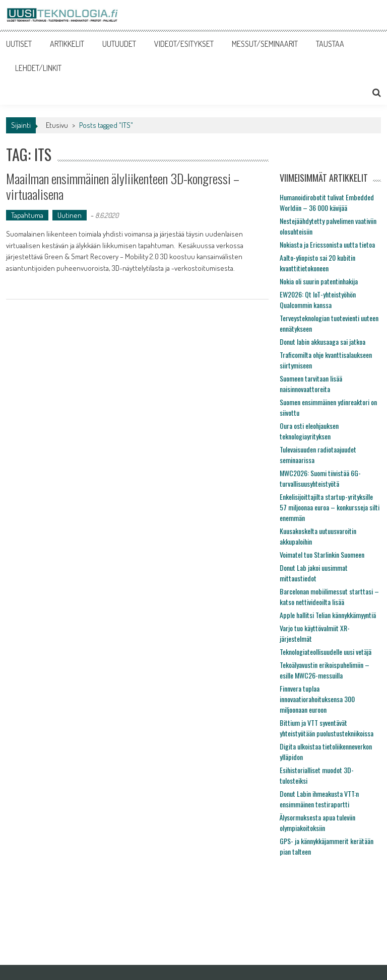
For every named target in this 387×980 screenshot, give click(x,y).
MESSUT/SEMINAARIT (265, 44)
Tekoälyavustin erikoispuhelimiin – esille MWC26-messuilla (325, 670)
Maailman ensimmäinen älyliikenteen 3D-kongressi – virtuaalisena (123, 186)
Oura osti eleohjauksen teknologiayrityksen (309, 431)
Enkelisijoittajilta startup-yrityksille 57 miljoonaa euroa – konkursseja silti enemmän (330, 507)
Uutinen (70, 215)
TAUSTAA (330, 44)
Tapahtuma (27, 215)
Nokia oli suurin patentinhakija (319, 281)
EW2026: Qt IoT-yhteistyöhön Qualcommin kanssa (318, 299)
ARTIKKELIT (67, 44)
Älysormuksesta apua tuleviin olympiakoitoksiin (317, 822)
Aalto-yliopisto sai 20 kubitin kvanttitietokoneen (317, 263)
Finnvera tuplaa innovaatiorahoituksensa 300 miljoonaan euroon (317, 699)
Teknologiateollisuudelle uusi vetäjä (326, 652)
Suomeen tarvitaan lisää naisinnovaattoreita (311, 384)
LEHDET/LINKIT (38, 68)
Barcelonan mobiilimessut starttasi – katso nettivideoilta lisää (329, 596)
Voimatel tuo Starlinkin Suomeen (322, 554)
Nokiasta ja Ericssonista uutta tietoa (327, 244)
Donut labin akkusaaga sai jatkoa (322, 342)
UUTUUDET (119, 44)
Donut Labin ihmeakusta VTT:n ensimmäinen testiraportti (319, 799)
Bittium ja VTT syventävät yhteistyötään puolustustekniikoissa (327, 728)
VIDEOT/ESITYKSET (184, 44)
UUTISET (19, 44)
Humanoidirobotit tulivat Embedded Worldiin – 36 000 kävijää (327, 202)
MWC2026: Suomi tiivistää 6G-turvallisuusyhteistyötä (320, 478)
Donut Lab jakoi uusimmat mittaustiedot (314, 573)
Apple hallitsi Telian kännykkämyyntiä (328, 615)
